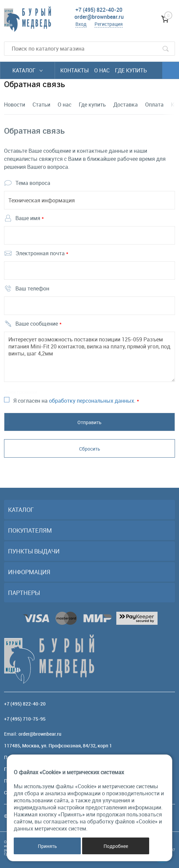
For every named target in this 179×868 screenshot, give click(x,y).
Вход (81, 24)
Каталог (27, 70)
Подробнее (116, 846)
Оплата (154, 105)
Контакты (75, 70)
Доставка (126, 105)
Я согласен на (76, 401)
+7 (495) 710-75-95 (25, 719)
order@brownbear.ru (99, 17)
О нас (102, 70)
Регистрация (109, 24)
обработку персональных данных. (92, 401)
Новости (15, 105)
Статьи (41, 105)
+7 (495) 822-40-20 (99, 10)
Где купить (131, 70)
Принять (47, 846)
